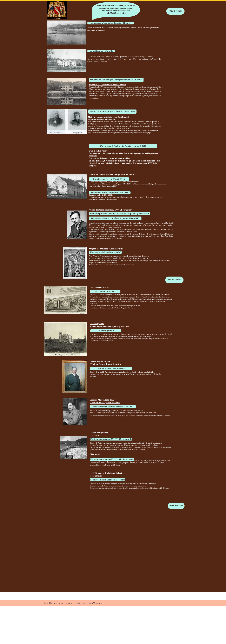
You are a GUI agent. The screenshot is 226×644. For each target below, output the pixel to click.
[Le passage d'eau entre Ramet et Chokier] (111, 23)
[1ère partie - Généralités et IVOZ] (105, 252)
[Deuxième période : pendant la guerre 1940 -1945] (115, 218)
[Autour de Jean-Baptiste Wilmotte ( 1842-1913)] (112, 112)
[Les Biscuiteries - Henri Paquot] (111, 369)
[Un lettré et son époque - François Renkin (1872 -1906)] (116, 80)
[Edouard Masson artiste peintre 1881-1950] (113, 407)
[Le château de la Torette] (101, 51)
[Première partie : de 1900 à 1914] (109, 179)
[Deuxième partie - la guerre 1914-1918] (110, 193)
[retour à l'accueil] (175, 11)
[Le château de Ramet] (105, 291)
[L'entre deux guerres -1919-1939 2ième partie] (112, 459)
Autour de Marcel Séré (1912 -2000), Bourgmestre (111, 210)
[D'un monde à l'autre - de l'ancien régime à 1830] (123, 146)
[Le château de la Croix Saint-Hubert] (107, 480)
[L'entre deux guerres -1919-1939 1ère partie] (111, 439)
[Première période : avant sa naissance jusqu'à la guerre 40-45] (119, 214)
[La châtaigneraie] (106, 331)
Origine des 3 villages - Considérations (106, 249)
